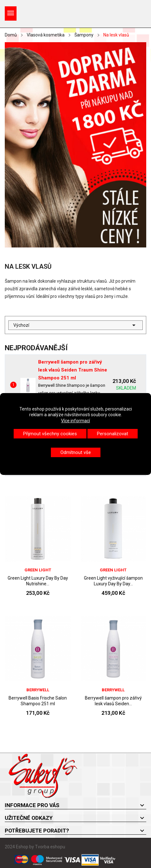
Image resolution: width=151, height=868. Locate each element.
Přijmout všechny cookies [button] (50, 434)
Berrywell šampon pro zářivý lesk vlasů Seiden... (113, 701)
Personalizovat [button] (113, 434)
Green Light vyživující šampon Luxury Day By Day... (113, 581)
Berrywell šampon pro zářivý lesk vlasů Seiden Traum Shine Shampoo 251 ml (73, 370)
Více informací (75, 421)
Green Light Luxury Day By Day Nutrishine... (38, 581)
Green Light (38, 570)
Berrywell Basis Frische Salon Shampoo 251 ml (38, 701)
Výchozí (75, 325)
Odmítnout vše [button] (76, 452)
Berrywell (38, 690)
